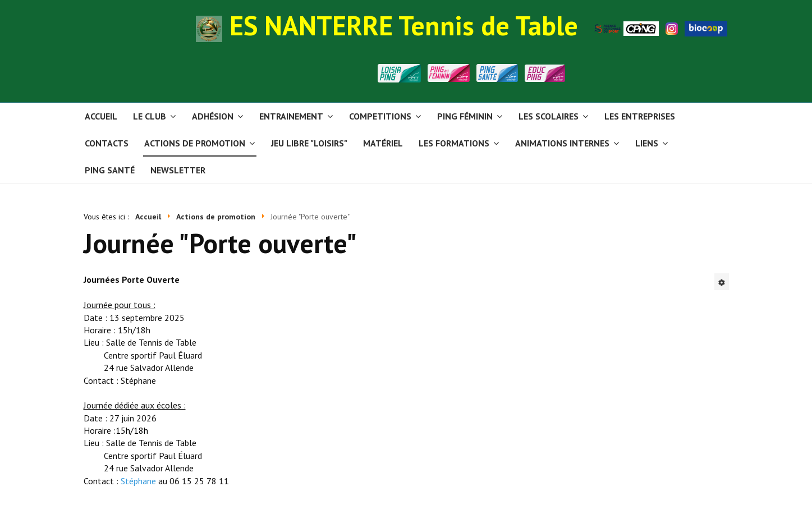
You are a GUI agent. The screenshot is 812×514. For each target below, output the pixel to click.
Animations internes (562, 143)
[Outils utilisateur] (722, 282)
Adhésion (213, 116)
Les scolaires (549, 116)
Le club (150, 116)
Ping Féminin (465, 116)
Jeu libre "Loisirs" (309, 143)
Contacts (107, 143)
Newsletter (178, 170)
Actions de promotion (195, 143)
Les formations (454, 143)
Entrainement (291, 116)
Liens (647, 143)
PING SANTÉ (110, 170)
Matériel (383, 143)
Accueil (101, 116)
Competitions (380, 116)
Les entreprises (640, 116)
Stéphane (138, 481)
